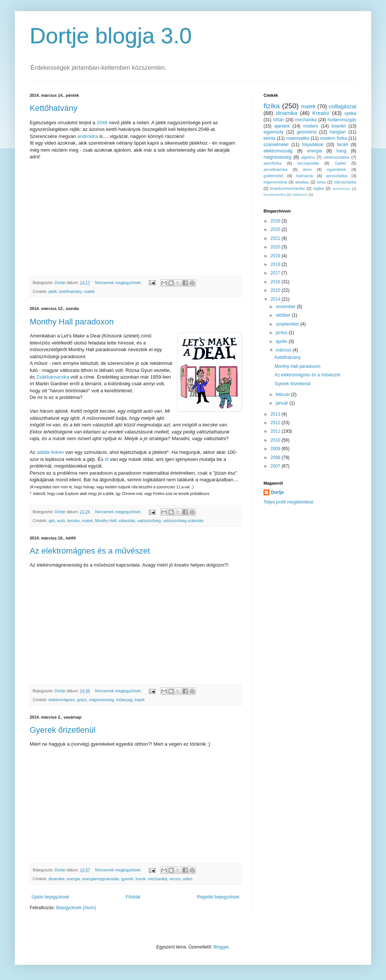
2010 (276, 440)
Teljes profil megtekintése (289, 502)
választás (127, 521)
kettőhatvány (70, 291)
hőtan (278, 120)
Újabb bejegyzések (50, 897)
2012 (276, 423)
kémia (269, 138)
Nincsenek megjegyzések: (119, 283)
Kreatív (321, 113)
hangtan (338, 132)
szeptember (288, 324)
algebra (308, 157)
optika (350, 113)
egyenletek (337, 169)
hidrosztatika (345, 182)
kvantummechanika (287, 188)
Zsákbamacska (53, 377)
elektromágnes (62, 700)
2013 (276, 414)
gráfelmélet (273, 176)
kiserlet (338, 126)
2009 (276, 449)
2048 (102, 123)
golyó (82, 700)
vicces (175, 879)
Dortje (277, 492)
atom (307, 169)
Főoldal (133, 897)
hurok (140, 879)
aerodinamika (276, 169)
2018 (276, 264)
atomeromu (341, 189)
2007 (276, 466)
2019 (276, 256)
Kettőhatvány (53, 108)
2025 (276, 230)
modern (311, 126)
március (284, 350)
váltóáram (300, 194)
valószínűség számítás (183, 521)
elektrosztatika (336, 157)
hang (341, 151)
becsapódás (308, 163)
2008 (276, 458)
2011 (276, 431)
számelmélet (276, 145)
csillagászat (343, 106)
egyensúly (274, 132)
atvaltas (302, 182)
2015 (276, 290)
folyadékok (313, 145)
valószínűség (149, 521)
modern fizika (334, 138)
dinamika (57, 879)
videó (188, 879)
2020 (276, 247)
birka (321, 182)
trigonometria (275, 182)
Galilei (340, 163)
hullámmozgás (342, 120)
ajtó (52, 521)
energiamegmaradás (101, 879)
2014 (276, 299)
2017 (276, 273)
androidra (88, 136)
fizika (272, 106)
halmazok (305, 176)
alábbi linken (50, 452)
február (283, 395)
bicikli (342, 145)
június (282, 333)
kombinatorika (275, 194)
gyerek (127, 879)
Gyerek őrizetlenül (63, 730)
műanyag (124, 700)
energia (73, 879)
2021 (276, 238)
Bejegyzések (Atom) (76, 908)
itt (106, 459)
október (284, 315)
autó (61, 521)
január (283, 403)
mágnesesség (101, 700)
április (282, 341)
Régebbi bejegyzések (218, 897)
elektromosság (278, 151)
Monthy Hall (106, 521)
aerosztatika (337, 176)
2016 (276, 282)
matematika (298, 138)
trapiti (140, 700)
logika (318, 188)
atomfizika (273, 163)
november (286, 307)
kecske (73, 521)
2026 (276, 221)
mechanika (157, 879)
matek (89, 291)
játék (53, 291)
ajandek (282, 126)
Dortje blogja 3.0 (111, 36)
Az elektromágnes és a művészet (90, 551)
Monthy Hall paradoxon (72, 322)
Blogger (221, 947)
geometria (306, 132)
